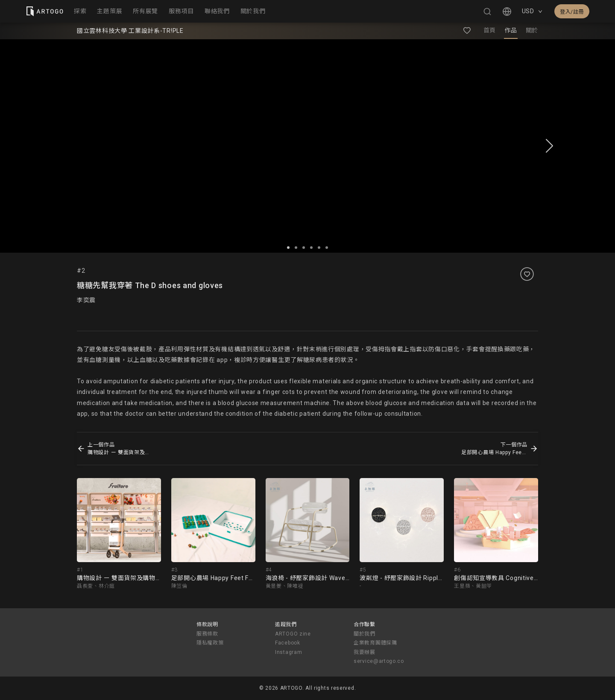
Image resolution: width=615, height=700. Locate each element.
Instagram (288, 652)
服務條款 (207, 634)
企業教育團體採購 (375, 643)
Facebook (288, 643)
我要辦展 (365, 652)
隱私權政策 (210, 643)
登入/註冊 (572, 12)
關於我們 (365, 634)
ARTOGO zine (293, 634)
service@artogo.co (379, 661)
